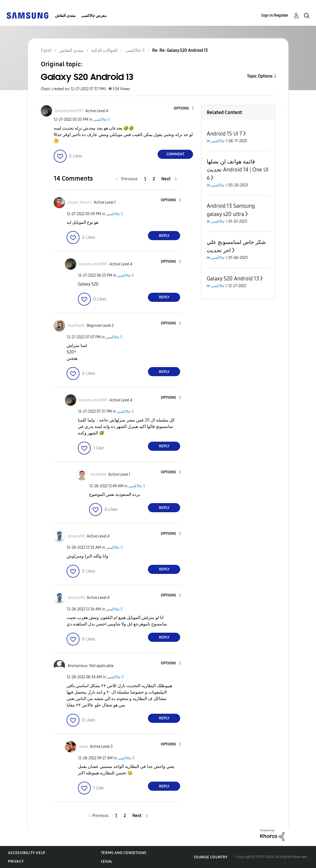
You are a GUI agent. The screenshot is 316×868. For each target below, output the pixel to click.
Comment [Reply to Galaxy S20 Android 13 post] (175, 154)
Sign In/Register (275, 15)
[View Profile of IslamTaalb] (76, 326)
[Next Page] (169, 179)
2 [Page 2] (154, 179)
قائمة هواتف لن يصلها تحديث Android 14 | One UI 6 (237, 170)
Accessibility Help (27, 853)
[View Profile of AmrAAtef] (98, 475)
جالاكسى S (102, 120)
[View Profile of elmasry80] (76, 536)
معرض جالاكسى (94, 16)
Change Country (211, 857)
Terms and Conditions (124, 853)
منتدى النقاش (65, 16)
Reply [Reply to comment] (164, 236)
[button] (184, 109)
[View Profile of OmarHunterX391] (69, 111)
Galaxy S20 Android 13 (233, 279)
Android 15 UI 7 (224, 134)
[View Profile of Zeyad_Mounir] (80, 202)
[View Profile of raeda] (83, 747)
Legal (107, 861)
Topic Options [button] (260, 76)
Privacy (16, 861)
